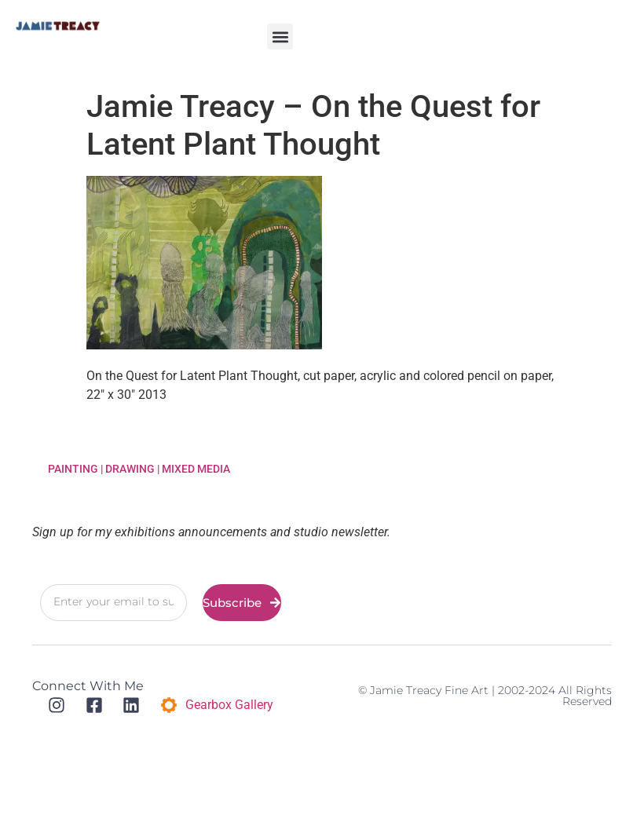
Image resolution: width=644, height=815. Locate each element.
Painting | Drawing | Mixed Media (139, 469)
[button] (280, 37)
